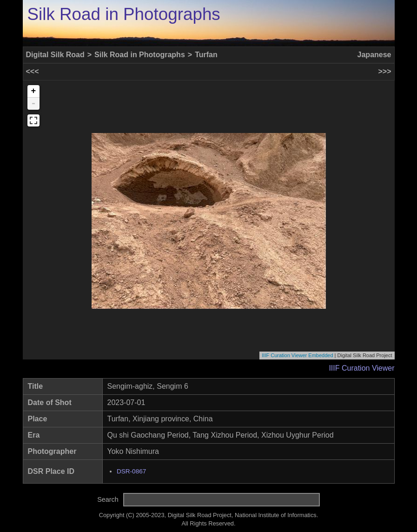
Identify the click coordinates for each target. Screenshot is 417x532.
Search (108, 499)
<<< (33, 71)
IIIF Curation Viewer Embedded (297, 355)
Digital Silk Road (55, 55)
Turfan (206, 55)
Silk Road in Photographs (124, 14)
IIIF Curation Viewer (361, 368)
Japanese (374, 55)
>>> (384, 71)
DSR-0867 (131, 471)
